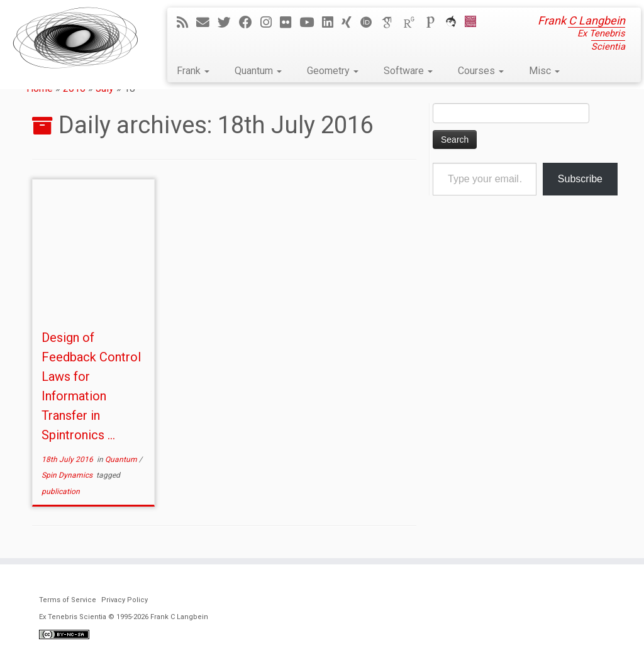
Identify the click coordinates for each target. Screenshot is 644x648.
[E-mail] (207, 23)
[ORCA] (455, 23)
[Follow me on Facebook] (250, 23)
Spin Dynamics (68, 475)
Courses (481, 71)
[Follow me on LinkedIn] (332, 23)
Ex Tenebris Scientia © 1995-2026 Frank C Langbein (124, 617)
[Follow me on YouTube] (311, 23)
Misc (544, 71)
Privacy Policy (125, 600)
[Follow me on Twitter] (228, 23)
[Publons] (435, 23)
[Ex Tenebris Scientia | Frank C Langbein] (75, 38)
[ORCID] (370, 23)
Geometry (333, 71)
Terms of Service (68, 600)
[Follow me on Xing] (351, 23)
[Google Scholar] (392, 23)
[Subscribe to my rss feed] (186, 23)
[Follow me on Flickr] (290, 23)
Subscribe (580, 179)
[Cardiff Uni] (475, 23)
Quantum (258, 71)
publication (61, 491)
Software (408, 71)
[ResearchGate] (413, 23)
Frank (193, 71)
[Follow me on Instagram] (270, 23)
